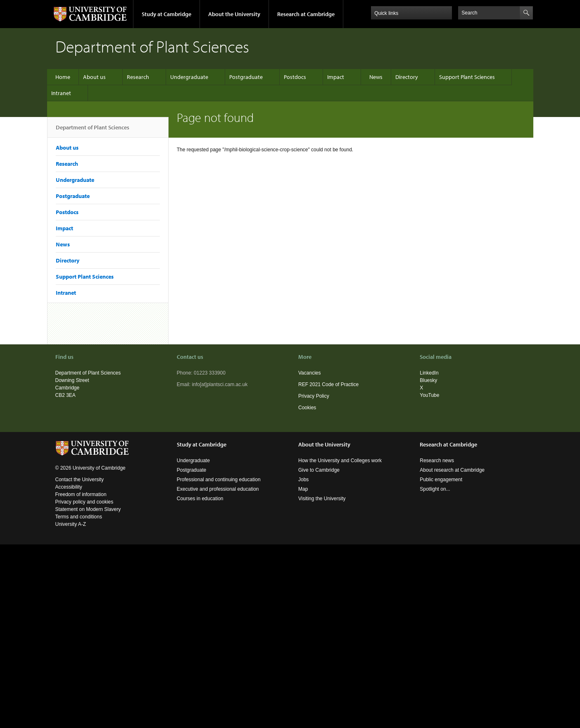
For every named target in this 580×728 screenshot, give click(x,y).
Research (138, 77)
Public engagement (441, 480)
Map (303, 489)
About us (94, 77)
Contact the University (80, 480)
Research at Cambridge (306, 14)
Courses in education (200, 499)
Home (63, 77)
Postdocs (295, 77)
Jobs (303, 480)
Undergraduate (189, 77)
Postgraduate (246, 77)
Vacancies (309, 373)
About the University (234, 14)
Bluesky (428, 380)
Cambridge (68, 388)
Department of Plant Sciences (93, 131)
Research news (437, 461)
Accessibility (69, 487)
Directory (407, 77)
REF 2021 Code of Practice (328, 384)
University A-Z (71, 524)
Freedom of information (81, 494)
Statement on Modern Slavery (88, 509)
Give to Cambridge (319, 470)
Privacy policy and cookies (84, 502)
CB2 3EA (65, 395)
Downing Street (72, 380)
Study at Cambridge (166, 14)
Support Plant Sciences (467, 77)
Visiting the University (322, 499)
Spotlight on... (435, 489)
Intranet (61, 93)
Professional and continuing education (219, 480)
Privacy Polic (313, 396)
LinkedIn (429, 373)
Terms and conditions (79, 517)
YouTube (429, 395)
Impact (336, 77)
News (376, 77)
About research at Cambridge (452, 470)
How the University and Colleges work (340, 461)
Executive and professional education (218, 489)
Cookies (307, 408)
